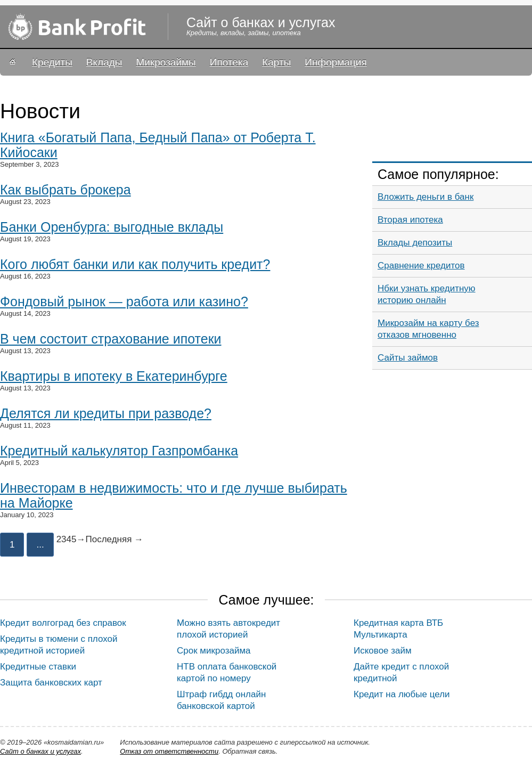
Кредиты (52, 62)
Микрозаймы (166, 62)
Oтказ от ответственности (169, 751)
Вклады (104, 62)
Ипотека (229, 62)
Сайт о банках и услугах (40, 751)
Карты (276, 62)
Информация (335, 62)
